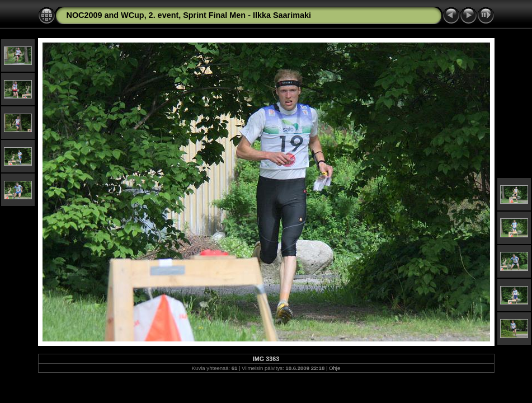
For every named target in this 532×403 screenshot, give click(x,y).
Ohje (335, 368)
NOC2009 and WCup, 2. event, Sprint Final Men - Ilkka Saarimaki (189, 15)
